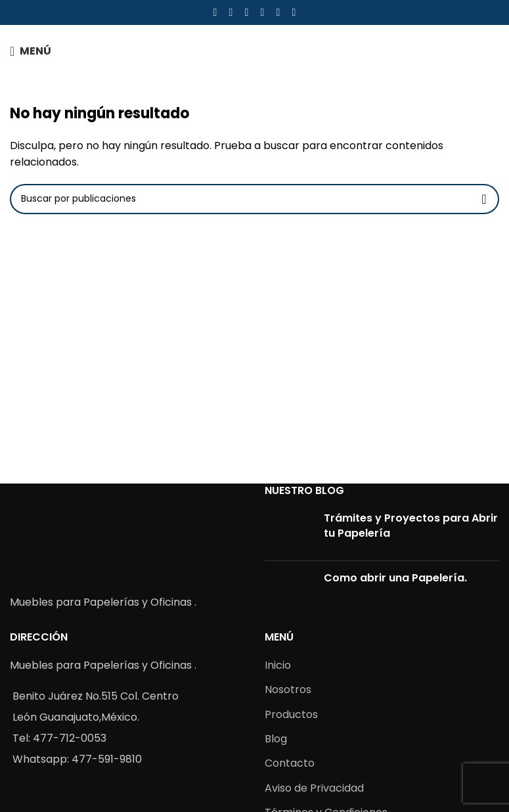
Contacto (290, 763)
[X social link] (231, 12)
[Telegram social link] (294, 12)
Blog (276, 739)
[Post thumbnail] (289, 531)
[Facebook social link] (215, 12)
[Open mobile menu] (31, 51)
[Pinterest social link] (247, 12)
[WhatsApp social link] (278, 12)
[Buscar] (254, 199)
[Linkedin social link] (263, 12)
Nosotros (288, 689)
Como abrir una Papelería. (395, 578)
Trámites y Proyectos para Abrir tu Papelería (411, 525)
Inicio (278, 665)
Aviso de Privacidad (314, 788)
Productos (291, 714)
